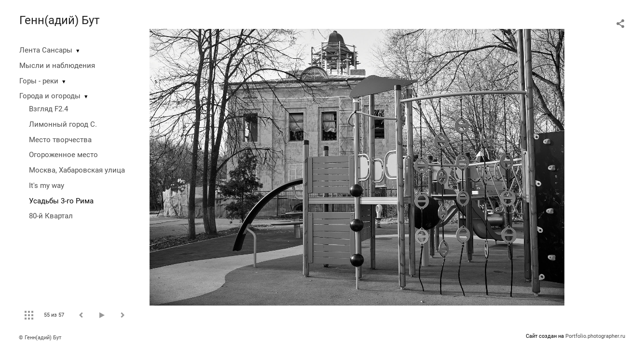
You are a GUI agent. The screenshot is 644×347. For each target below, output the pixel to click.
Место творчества (60, 140)
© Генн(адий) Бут (40, 338)
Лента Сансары (46, 50)
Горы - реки (39, 81)
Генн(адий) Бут (60, 20)
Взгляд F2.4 (48, 109)
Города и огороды (50, 96)
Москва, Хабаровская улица (77, 170)
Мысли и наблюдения (57, 66)
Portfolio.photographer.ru (595, 336)
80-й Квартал (51, 216)
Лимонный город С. (63, 124)
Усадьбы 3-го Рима (61, 201)
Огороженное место (63, 155)
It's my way (47, 186)
